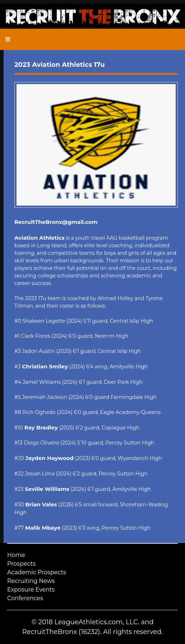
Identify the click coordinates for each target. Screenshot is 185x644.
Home (16, 555)
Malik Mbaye (43, 528)
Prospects (21, 564)
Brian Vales (41, 504)
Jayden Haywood (50, 458)
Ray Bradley (41, 427)
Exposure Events (31, 590)
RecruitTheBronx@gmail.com (56, 222)
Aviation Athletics (39, 238)
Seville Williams (47, 489)
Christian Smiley (45, 366)
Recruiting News (31, 581)
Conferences (25, 598)
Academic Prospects (37, 572)
